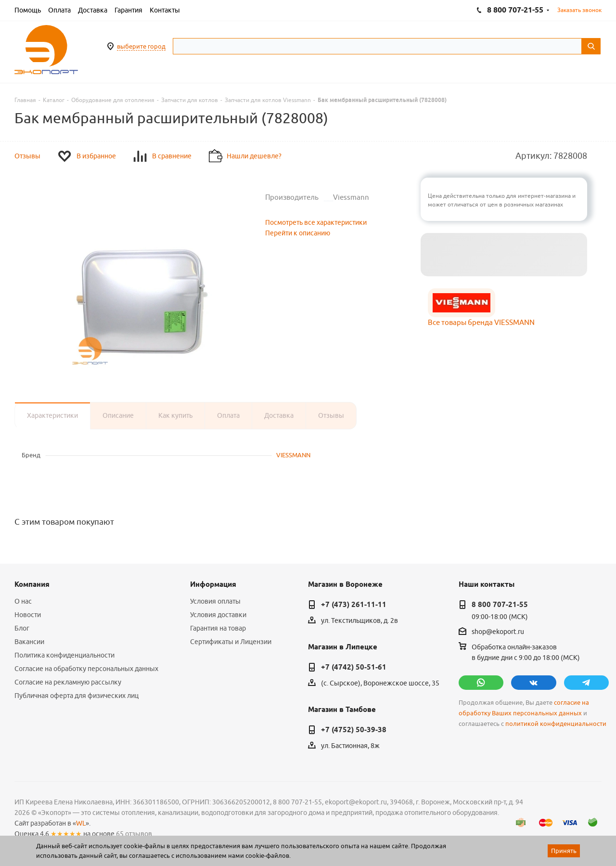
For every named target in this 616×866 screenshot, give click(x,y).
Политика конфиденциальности (64, 655)
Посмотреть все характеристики (316, 222)
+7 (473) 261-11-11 (354, 605)
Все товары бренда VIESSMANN (481, 322)
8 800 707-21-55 (500, 605)
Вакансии (29, 642)
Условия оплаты (215, 601)
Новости (28, 615)
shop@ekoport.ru (498, 632)
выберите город (141, 46)
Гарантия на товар (218, 628)
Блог (22, 628)
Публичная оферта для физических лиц (77, 696)
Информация (213, 584)
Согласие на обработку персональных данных (86, 669)
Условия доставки (218, 615)
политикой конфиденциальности (556, 724)
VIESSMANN (293, 455)
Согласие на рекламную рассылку (68, 682)
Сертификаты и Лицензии (231, 642)
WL (81, 823)
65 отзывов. (135, 834)
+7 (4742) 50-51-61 (354, 667)
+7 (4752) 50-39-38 (354, 730)
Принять (564, 851)
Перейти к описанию (298, 233)
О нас (23, 601)
